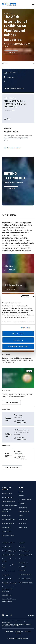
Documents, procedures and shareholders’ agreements (9, 589)
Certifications (23, 563)
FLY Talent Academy (25, 500)
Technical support (24, 551)
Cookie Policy (19, 631)
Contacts (22, 547)
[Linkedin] (4, 615)
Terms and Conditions (26, 579)
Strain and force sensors (9, 505)
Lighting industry (7, 531)
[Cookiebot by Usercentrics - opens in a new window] (21, 296)
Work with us (23, 508)
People (21, 516)
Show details (26, 328)
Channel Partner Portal (26, 583)
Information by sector (8, 555)
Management (6, 575)
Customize (18, 340)
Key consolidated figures (9, 551)
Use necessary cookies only (18, 346)
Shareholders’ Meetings (9, 583)
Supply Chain (23, 528)
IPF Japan (18, 451)
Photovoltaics (6, 527)
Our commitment (24, 512)
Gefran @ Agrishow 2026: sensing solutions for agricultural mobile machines (17, 395)
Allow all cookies (18, 334)
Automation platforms (9, 519)
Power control (6, 515)
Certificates (23, 571)
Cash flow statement (8, 571)
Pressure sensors (7, 497)
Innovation (22, 524)
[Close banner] (33, 296)
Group (21, 492)
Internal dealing (7, 595)
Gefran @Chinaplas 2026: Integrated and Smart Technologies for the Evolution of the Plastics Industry (17, 360)
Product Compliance (25, 575)
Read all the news (11, 402)
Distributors (23, 559)
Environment (23, 520)
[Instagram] (12, 615)
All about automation (22, 430)
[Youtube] (8, 615)
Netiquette (18, 633)
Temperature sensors (8, 501)
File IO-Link (22, 567)
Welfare (21, 496)
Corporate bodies (7, 579)
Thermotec (18, 415)
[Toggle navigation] (33, 4)
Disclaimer (28, 631)
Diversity (22, 504)
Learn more (11, 53)
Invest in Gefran (7, 547)
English (31, 615)
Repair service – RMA (25, 555)
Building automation (8, 535)
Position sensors (7, 494)
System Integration (8, 523)
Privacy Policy (9, 631)
